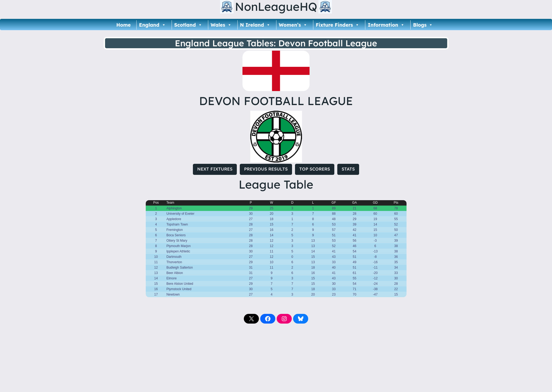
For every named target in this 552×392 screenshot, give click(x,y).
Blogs (423, 25)
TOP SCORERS (315, 169)
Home (124, 25)
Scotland (188, 25)
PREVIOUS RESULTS (266, 169)
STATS (348, 169)
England (152, 25)
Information (386, 25)
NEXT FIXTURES (215, 169)
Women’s (293, 25)
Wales (221, 25)
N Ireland (255, 25)
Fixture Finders (338, 25)
